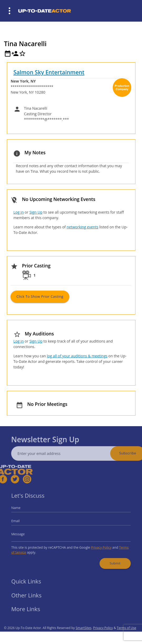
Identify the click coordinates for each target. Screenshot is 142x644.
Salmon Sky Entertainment (49, 72)
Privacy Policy (97, 545)
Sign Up (36, 212)
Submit (110, 559)
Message (25, 533)
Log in (19, 212)
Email (23, 522)
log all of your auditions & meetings (77, 356)
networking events (82, 227)
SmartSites (84, 635)
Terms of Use (126, 635)
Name (23, 510)
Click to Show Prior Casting (40, 296)
